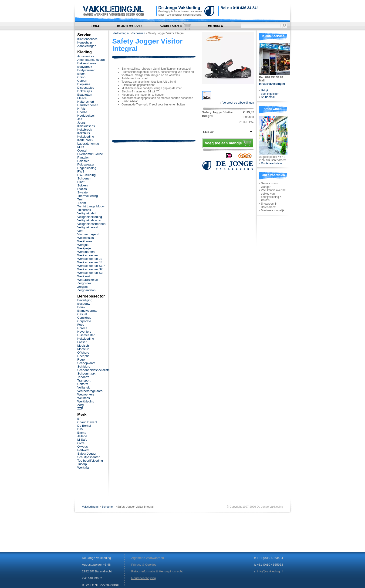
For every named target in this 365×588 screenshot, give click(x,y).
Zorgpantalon (86, 290)
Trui (80, 199)
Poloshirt (83, 161)
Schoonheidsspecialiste (93, 370)
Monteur (83, 349)
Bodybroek (85, 67)
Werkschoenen (88, 255)
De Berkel (84, 426)
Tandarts (83, 377)
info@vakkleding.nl (272, 84)
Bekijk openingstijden (270, 92)
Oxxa (81, 443)
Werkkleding (86, 401)
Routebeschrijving (272, 163)
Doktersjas (85, 91)
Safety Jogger (87, 454)
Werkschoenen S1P (91, 266)
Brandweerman (88, 311)
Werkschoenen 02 (90, 259)
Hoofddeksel (86, 116)
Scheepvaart (86, 363)
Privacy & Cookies (144, 565)
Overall (82, 150)
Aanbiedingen (87, 46)
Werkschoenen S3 (90, 273)
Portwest (83, 450)
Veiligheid (84, 387)
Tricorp (82, 464)
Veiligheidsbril (87, 213)
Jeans (81, 123)
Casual (82, 314)
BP (79, 419)
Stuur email (268, 97)
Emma (82, 433)
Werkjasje (84, 248)
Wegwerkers (86, 394)
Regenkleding (87, 168)
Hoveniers (84, 332)
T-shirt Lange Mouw (91, 206)
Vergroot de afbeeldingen (237, 103)
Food (81, 325)
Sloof (81, 182)
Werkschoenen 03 (90, 262)
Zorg (80, 405)
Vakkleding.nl (121, 33)
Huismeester (86, 335)
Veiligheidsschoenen (91, 224)
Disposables (86, 88)
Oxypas (83, 447)
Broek (81, 74)
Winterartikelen (88, 280)
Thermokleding (88, 196)
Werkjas (83, 245)
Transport (84, 380)
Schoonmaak (86, 373)
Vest (80, 231)
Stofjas (82, 189)
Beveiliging (85, 300)
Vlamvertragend (88, 234)
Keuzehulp (85, 42)
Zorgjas (82, 287)
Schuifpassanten (89, 457)
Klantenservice (87, 39)
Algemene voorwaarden (148, 558)
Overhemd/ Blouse (90, 154)
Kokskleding (86, 137)
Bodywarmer (86, 70)
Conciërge (84, 318)
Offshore (83, 353)
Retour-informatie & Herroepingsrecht (157, 571)
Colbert (82, 81)
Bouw (81, 307)
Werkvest (84, 276)
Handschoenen (88, 105)
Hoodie (82, 112)
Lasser (82, 342)
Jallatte (82, 436)
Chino (81, 77)
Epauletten (85, 95)
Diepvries (84, 84)
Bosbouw (84, 304)
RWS (81, 171)
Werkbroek (85, 241)
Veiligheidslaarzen (90, 220)
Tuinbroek (84, 210)
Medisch (83, 346)
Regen (82, 360)
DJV (80, 429)
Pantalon (83, 157)
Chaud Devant (87, 422)
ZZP (80, 408)
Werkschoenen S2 (90, 269)
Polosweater (86, 164)
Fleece (82, 98)
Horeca (82, 328)
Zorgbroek (84, 283)
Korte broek (85, 140)
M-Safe (82, 440)
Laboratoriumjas (88, 144)
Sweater (83, 192)
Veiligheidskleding (90, 217)
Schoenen (139, 33)
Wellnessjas (86, 238)
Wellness (84, 398)
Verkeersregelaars (90, 391)
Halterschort (86, 102)
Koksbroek (85, 130)
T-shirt (82, 203)
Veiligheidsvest (88, 227)
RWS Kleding (86, 175)
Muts (81, 147)
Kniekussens (86, 126)
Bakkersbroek (87, 63)
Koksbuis (84, 133)
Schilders (84, 367)
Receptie (83, 356)
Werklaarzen (86, 252)
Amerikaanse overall (91, 60)
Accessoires (86, 56)
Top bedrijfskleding (90, 461)
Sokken (82, 185)
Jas (80, 119)
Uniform (83, 384)
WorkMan (84, 468)
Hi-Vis (81, 109)
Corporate (84, 321)
